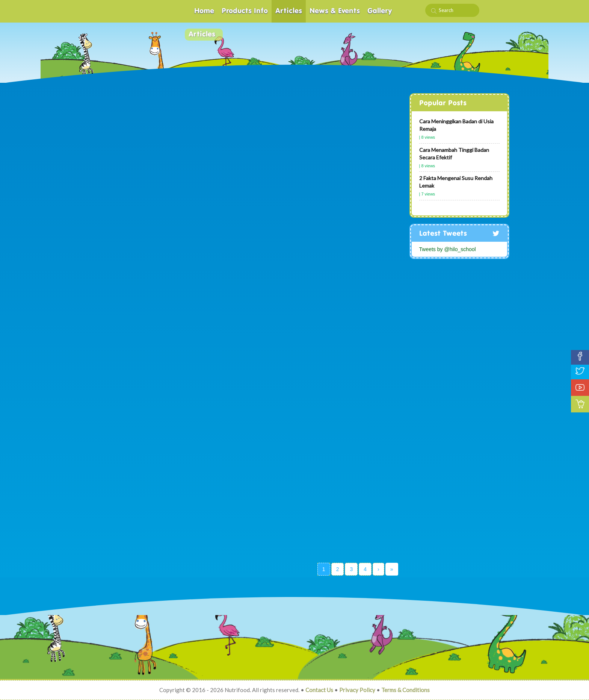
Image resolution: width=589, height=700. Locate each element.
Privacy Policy (357, 690)
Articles (289, 11)
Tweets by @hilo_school (448, 249)
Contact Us (319, 690)
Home (204, 11)
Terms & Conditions (406, 690)
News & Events (335, 11)
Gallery (380, 11)
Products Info (245, 11)
